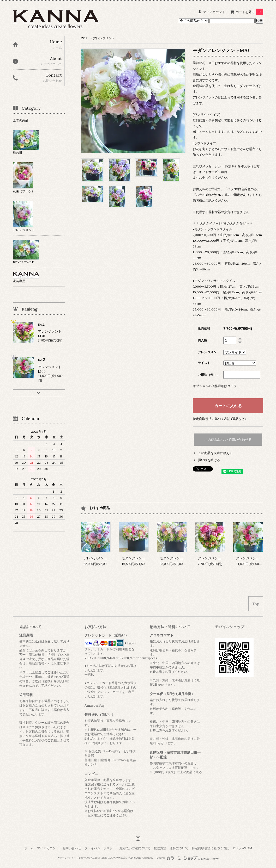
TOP (84, 38)
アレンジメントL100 (252, 558)
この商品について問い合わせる (228, 440)
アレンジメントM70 (213, 558)
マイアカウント (214, 12)
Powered (187, 858)
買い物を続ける (209, 460)
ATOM (247, 848)
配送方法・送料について (171, 848)
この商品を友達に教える (215, 453)
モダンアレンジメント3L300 (182, 558)
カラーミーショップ (68, 858)
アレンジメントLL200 (101, 558)
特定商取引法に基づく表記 (211, 848)
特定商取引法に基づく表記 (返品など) (219, 419)
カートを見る (250, 12)
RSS (236, 848)
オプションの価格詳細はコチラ (215, 386)
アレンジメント (104, 38)
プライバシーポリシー (100, 848)
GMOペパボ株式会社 (119, 858)
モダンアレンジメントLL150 (143, 558)
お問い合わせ (72, 848)
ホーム (29, 848)
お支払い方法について (135, 848)
